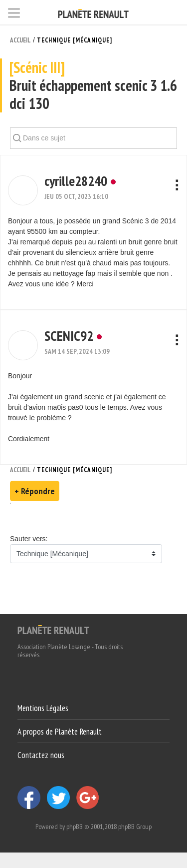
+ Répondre (35, 491)
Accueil (20, 40)
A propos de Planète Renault (60, 732)
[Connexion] (172, 12)
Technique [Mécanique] (75, 40)
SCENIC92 (69, 336)
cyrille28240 (76, 181)
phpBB (75, 827)
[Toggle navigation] (14, 11)
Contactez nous (41, 755)
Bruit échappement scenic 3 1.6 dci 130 (93, 86)
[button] (23, 190)
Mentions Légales (43, 708)
